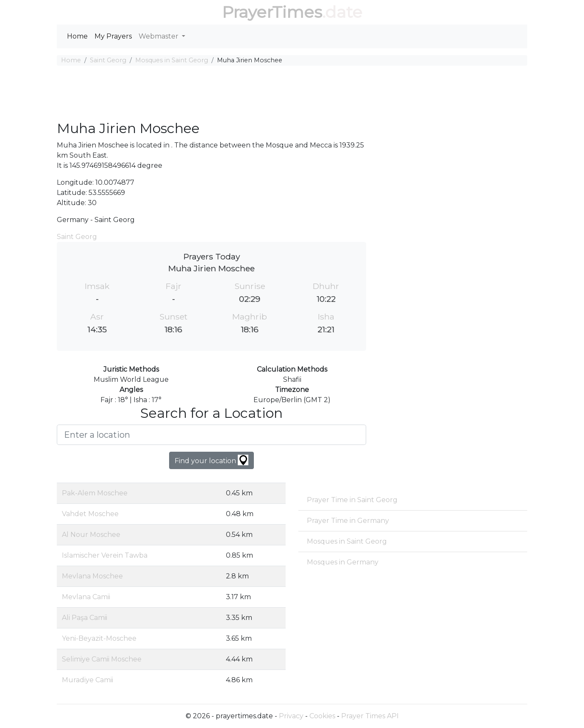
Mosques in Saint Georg (172, 60)
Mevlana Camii (86, 597)
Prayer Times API (370, 716)
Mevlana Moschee (92, 576)
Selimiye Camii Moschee (102, 659)
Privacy (291, 716)
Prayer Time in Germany (348, 521)
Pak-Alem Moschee (95, 493)
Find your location (211, 460)
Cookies (322, 716)
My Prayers (113, 36)
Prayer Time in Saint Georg (352, 500)
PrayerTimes (272, 12)
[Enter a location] (211, 435)
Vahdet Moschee (90, 514)
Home (77, 36)
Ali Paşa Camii (85, 618)
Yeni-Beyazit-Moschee (99, 638)
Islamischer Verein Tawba (105, 555)
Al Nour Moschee (91, 535)
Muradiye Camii (88, 680)
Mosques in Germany (343, 562)
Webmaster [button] (159, 36)
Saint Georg (108, 60)
